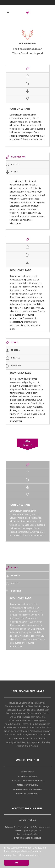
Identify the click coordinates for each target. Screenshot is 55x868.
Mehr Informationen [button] (29, 855)
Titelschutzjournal (28, 785)
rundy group (19, 738)
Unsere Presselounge (27, 794)
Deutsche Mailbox (27, 776)
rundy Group (28, 772)
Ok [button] (16, 863)
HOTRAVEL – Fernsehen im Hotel (28, 781)
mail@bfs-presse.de (31, 838)
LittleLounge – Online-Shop (27, 789)
